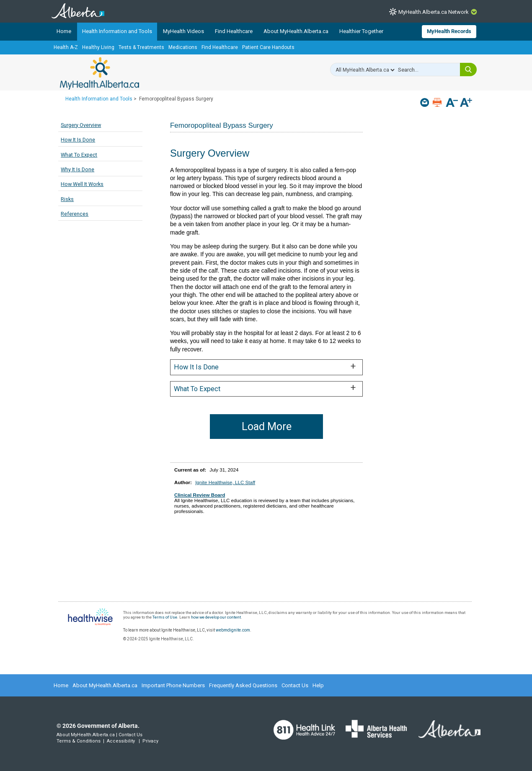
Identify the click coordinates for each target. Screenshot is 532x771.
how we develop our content (216, 617)
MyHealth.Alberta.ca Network (434, 12)
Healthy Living (98, 47)
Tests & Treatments (141, 47)
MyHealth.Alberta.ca (99, 73)
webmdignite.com (233, 630)
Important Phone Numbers (173, 685)
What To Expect (79, 155)
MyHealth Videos (183, 31)
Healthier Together (361, 31)
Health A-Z (66, 47)
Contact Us (295, 685)
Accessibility (121, 741)
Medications (183, 47)
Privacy (150, 741)
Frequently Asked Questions (243, 685)
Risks (67, 199)
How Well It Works (82, 184)
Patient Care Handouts (268, 47)
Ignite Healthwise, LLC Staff (225, 482)
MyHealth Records (449, 31)
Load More (267, 427)
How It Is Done (78, 140)
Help (318, 685)
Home (64, 31)
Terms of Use (165, 617)
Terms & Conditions (79, 741)
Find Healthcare (234, 31)
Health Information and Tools (117, 31)
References (75, 214)
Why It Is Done (77, 169)
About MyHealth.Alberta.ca (296, 31)
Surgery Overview (81, 125)
